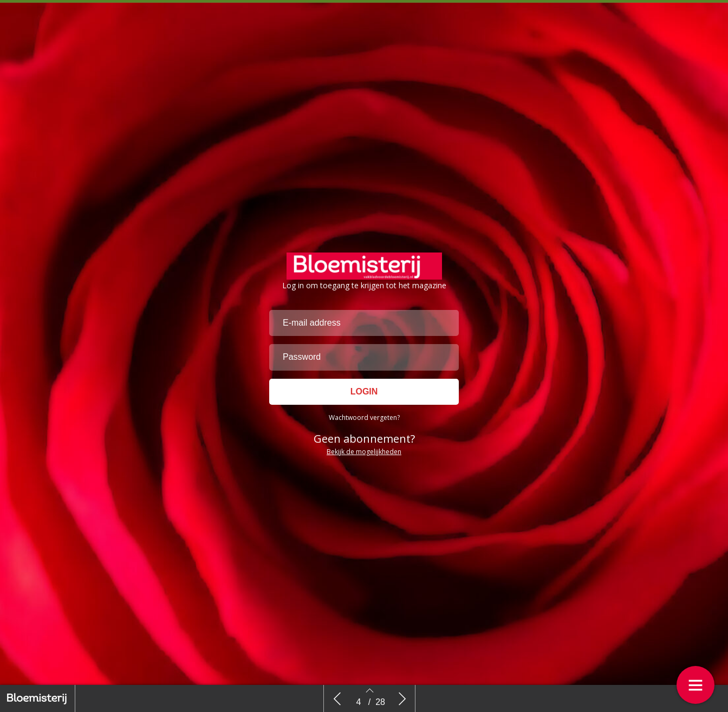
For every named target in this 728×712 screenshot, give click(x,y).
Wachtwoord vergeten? (364, 457)
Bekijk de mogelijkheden (364, 491)
